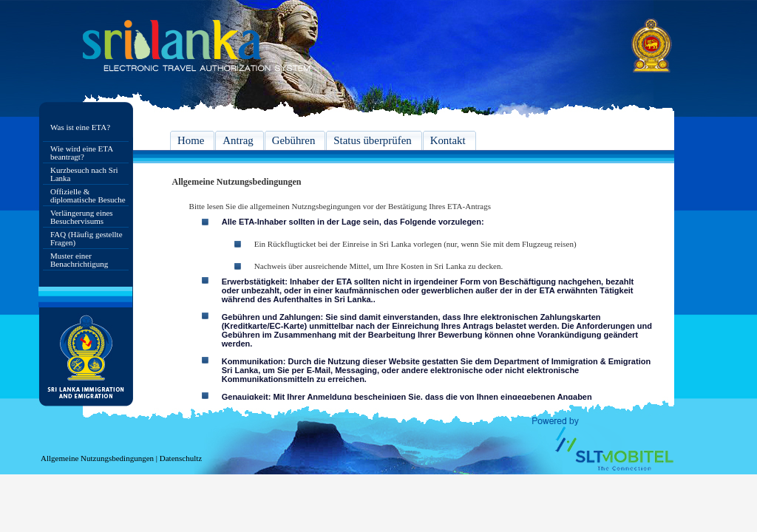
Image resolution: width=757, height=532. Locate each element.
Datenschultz (181, 458)
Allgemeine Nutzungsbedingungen (97, 458)
